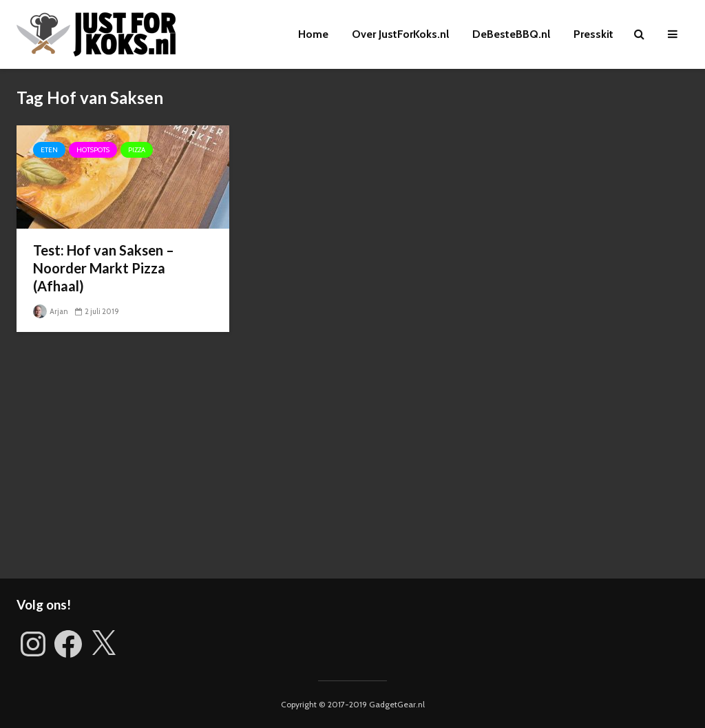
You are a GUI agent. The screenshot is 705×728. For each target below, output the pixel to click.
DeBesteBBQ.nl (511, 34)
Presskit (593, 34)
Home (313, 34)
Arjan (51, 311)
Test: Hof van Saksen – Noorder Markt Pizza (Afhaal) (104, 268)
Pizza (137, 150)
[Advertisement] (352, 461)
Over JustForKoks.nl (400, 34)
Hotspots (93, 150)
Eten (49, 150)
